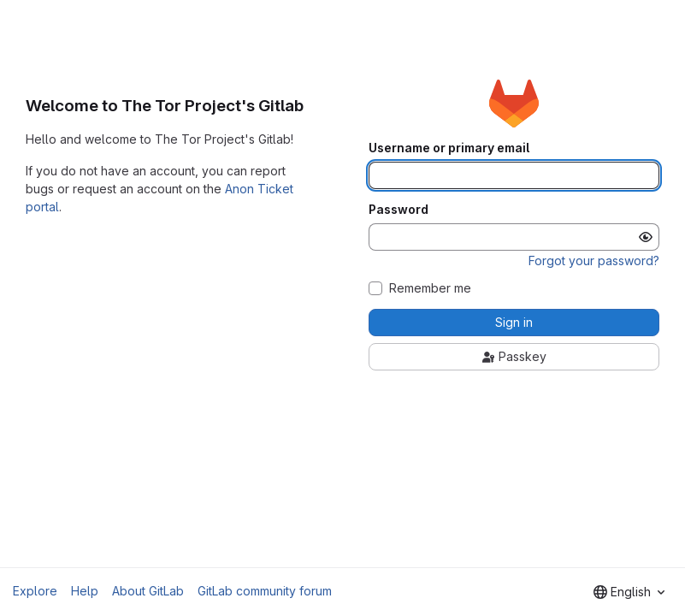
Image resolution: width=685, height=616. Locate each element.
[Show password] (646, 237)
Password (399, 210)
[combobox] (629, 592)
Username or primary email (449, 148)
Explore (35, 591)
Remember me (430, 288)
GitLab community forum (265, 591)
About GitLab (148, 591)
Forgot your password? (594, 261)
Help (85, 591)
